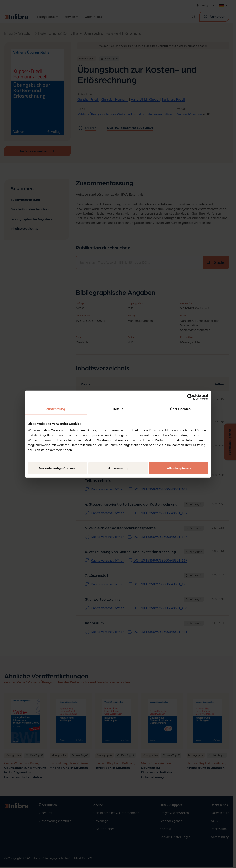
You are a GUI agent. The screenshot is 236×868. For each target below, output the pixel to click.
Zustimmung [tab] (56, 409)
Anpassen (118, 468)
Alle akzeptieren (179, 468)
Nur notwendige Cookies (57, 468)
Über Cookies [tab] (180, 409)
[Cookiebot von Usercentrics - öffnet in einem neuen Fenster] (190, 397)
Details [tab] (118, 409)
